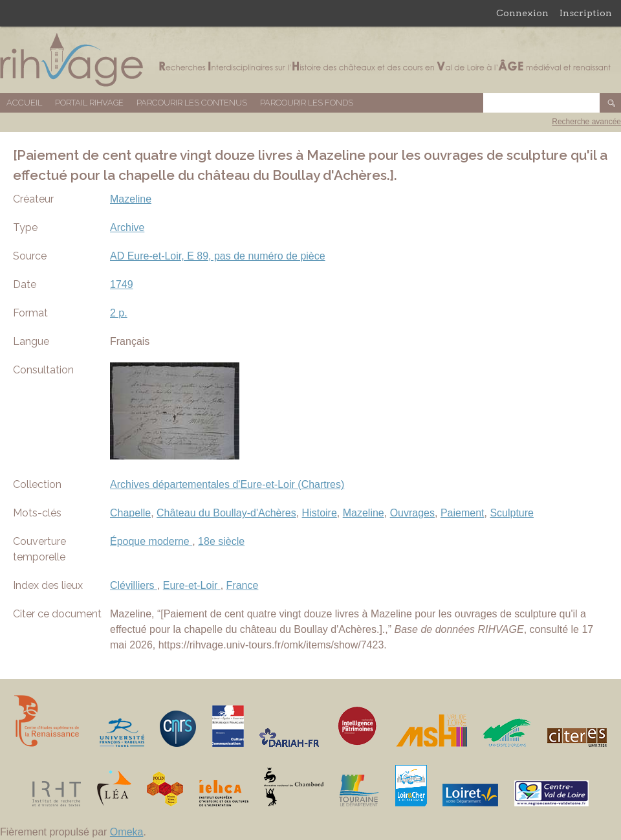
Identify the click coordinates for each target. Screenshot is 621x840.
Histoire (320, 513)
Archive (127, 227)
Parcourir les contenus (192, 103)
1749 (122, 284)
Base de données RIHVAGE (310, 60)
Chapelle (130, 513)
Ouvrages (412, 513)
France (243, 585)
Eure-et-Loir (192, 585)
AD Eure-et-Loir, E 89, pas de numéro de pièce (218, 256)
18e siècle (221, 541)
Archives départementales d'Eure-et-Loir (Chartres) (227, 484)
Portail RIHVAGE (89, 103)
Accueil (24, 103)
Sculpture (512, 513)
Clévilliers (134, 585)
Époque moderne (151, 541)
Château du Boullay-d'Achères (226, 513)
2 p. (119, 313)
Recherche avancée (586, 122)
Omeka (127, 832)
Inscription (586, 13)
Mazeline (131, 199)
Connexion (522, 13)
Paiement (463, 513)
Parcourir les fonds (307, 103)
